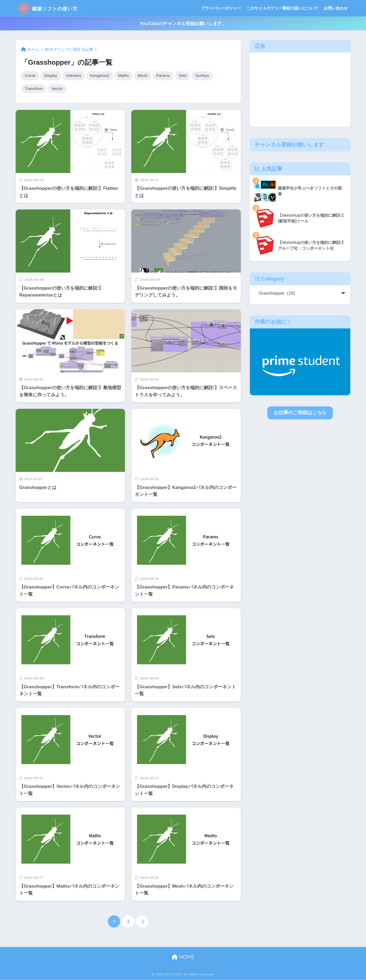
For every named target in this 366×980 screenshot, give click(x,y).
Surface (206, 76)
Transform (34, 89)
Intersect (75, 76)
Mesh (145, 76)
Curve (30, 76)
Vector (58, 89)
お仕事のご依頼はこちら (300, 413)
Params (166, 76)
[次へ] (142, 922)
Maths (126, 76)
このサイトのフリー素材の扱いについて (282, 8)
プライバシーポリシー (221, 8)
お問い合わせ (336, 8)
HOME (183, 958)
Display (51, 76)
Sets (186, 76)
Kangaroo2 (101, 76)
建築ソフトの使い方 (54, 8)
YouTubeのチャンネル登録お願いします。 (183, 24)
